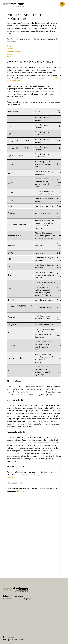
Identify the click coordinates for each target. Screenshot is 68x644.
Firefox (9, 46)
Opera (9, 54)
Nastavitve (21, 491)
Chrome (10, 49)
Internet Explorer (13, 52)
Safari (9, 57)
